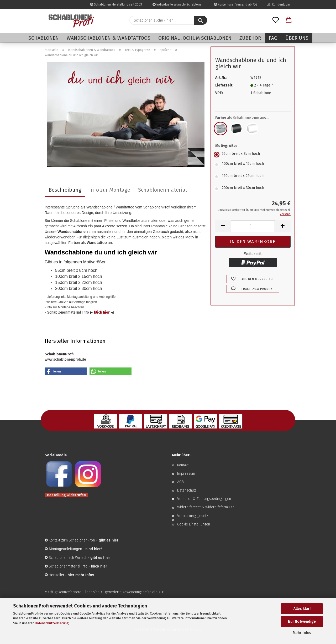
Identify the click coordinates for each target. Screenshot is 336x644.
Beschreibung (65, 190)
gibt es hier (100, 558)
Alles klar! (302, 609)
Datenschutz (187, 490)
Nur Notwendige (302, 622)
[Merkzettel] (276, 20)
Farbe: (246, 118)
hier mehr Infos (81, 575)
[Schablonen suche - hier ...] (201, 20)
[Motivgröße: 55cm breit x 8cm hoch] (253, 155)
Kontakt (183, 465)
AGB (180, 482)
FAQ (273, 38)
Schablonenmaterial (162, 190)
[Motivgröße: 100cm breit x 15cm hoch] (253, 165)
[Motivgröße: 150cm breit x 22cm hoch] (253, 177)
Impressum (186, 474)
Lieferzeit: (224, 85)
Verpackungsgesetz (193, 516)
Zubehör (250, 38)
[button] (289, 20)
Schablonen (44, 38)
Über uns (297, 38)
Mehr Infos (302, 633)
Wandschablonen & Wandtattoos (109, 38)
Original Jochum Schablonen (195, 38)
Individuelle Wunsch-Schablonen (178, 4)
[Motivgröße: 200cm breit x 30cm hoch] (253, 189)
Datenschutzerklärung (52, 623)
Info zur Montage (110, 190)
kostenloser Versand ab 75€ (235, 4)
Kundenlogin (279, 4)
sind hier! (94, 549)
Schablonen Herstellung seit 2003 (116, 4)
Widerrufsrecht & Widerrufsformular (206, 507)
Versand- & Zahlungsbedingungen (204, 499)
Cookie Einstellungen (194, 524)
